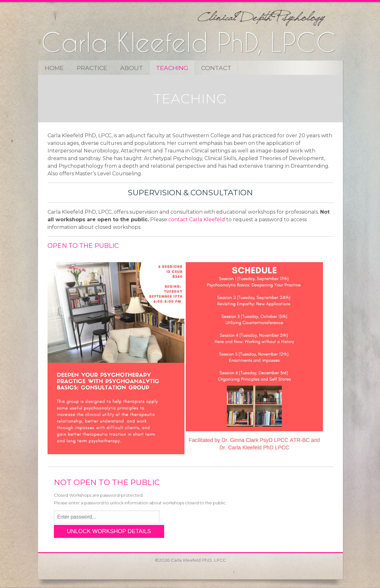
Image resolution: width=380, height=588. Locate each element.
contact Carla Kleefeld (197, 220)
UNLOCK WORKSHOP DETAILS (109, 531)
